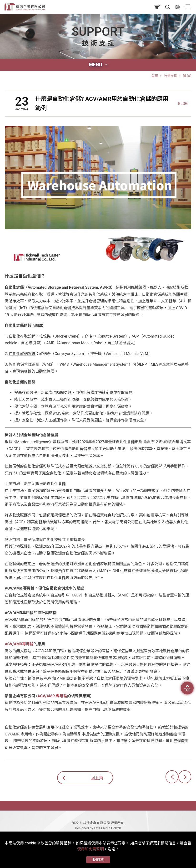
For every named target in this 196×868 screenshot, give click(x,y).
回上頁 (97, 778)
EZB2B (116, 828)
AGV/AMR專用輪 (19, 644)
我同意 (98, 860)
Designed (82, 828)
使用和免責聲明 (90, 849)
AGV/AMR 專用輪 (53, 696)
